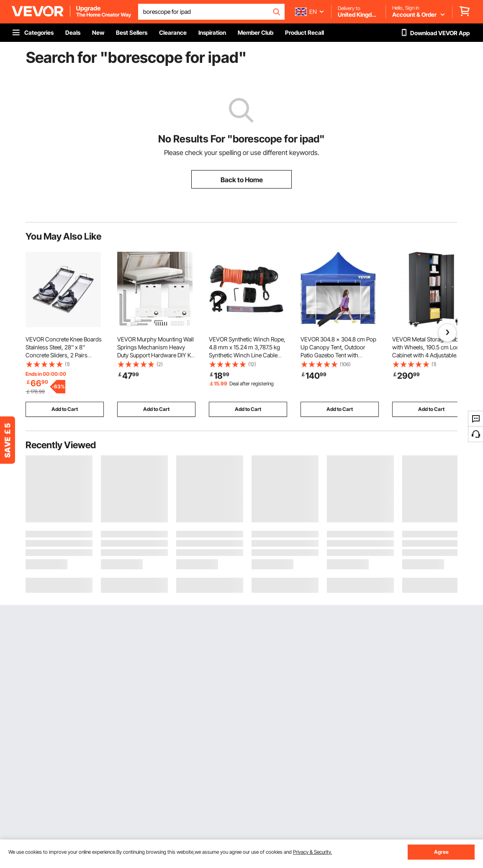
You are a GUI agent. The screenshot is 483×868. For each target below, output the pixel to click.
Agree (441, 852)
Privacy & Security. (312, 852)
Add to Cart (65, 409)
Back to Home (242, 180)
